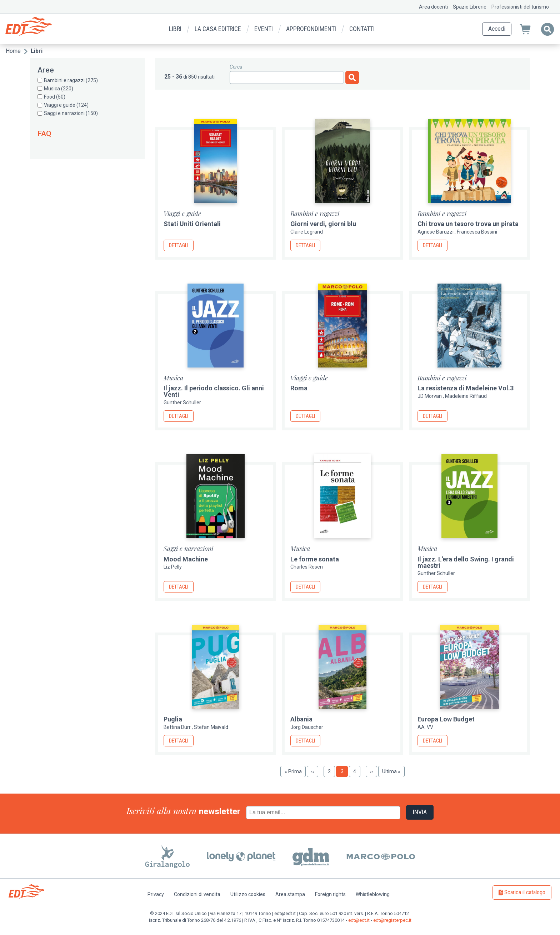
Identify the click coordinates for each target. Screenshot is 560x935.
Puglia (173, 719)
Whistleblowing (373, 894)
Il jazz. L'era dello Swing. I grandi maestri (466, 562)
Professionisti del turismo (520, 7)
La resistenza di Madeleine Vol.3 (466, 388)
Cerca (236, 67)
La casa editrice (218, 29)
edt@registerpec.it (392, 920)
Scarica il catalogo (525, 892)
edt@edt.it (359, 920)
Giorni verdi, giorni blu (323, 224)
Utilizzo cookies (248, 894)
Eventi (264, 29)
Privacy (156, 894)
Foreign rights (330, 894)
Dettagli (179, 245)
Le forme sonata (315, 559)
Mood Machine (186, 559)
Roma (299, 388)
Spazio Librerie (470, 7)
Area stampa (290, 894)
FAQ (44, 134)
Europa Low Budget (446, 719)
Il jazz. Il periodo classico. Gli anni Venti (214, 391)
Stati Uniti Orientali (192, 224)
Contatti (362, 29)
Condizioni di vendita (197, 894)
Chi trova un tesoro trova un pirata (468, 224)
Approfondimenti (311, 29)
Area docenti (433, 7)
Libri (175, 29)
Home (13, 51)
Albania (301, 719)
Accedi (497, 29)
